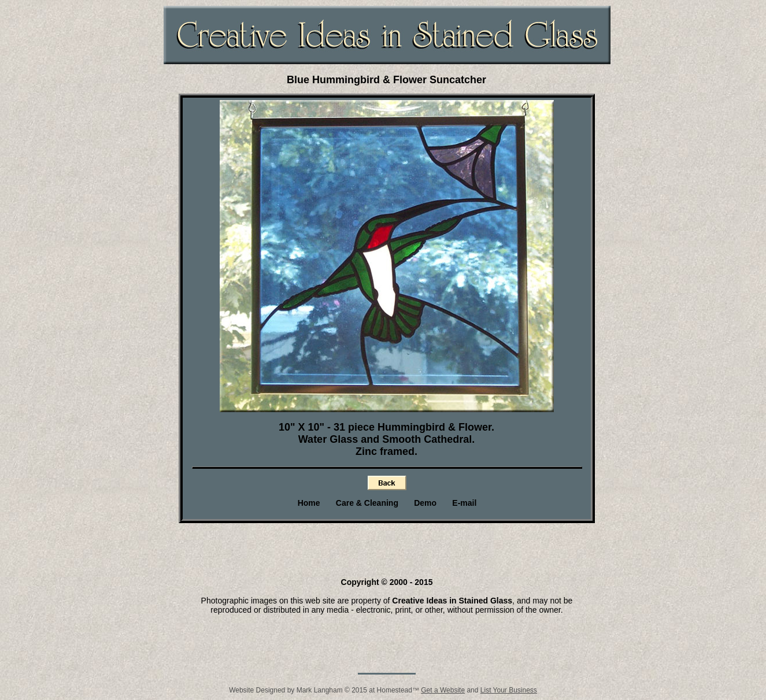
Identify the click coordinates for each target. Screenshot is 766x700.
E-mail (464, 503)
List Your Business (509, 690)
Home (309, 503)
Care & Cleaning (367, 503)
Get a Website (443, 690)
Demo (425, 503)
